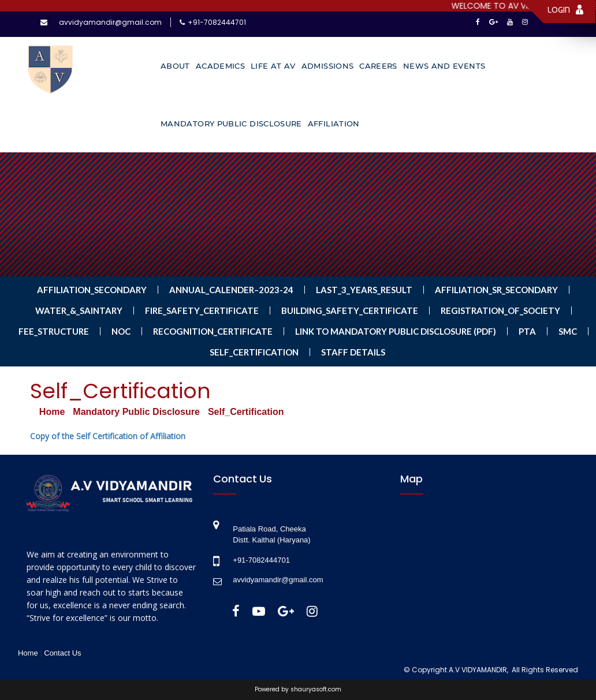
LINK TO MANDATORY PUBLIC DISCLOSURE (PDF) (396, 331)
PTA (527, 331)
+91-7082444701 (217, 22)
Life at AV (273, 66)
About (175, 66)
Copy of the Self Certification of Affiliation (108, 436)
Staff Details (353, 352)
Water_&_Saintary (79, 310)
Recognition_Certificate (213, 331)
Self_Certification (254, 352)
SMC (568, 331)
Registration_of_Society (500, 310)
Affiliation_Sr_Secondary (496, 290)
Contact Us (62, 653)
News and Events (444, 66)
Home (52, 412)
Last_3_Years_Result (364, 290)
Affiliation (334, 123)
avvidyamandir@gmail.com (110, 22)
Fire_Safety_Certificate (202, 310)
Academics (220, 66)
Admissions (328, 66)
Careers (378, 66)
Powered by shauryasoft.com (298, 690)
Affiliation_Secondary (92, 290)
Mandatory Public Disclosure (231, 123)
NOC (121, 331)
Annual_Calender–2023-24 (231, 290)
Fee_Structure (54, 331)
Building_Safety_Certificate (350, 310)
